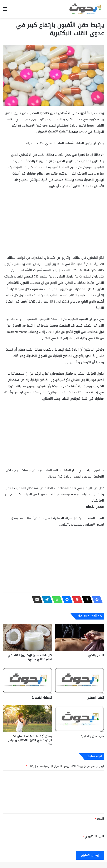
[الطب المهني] (80, 680)
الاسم (99, 819)
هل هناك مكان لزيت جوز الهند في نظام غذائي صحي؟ (30, 657)
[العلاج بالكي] (80, 637)
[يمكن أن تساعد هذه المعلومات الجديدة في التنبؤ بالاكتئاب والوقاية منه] (28, 718)
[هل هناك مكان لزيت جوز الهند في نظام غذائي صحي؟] (28, 637)
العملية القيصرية (42, 698)
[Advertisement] (53, 224)
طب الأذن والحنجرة (92, 736)
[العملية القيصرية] (28, 680)
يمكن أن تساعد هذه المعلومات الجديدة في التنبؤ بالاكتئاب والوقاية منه (29, 740)
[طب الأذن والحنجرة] (80, 718)
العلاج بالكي (96, 655)
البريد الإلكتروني (93, 836)
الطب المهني (95, 698)
